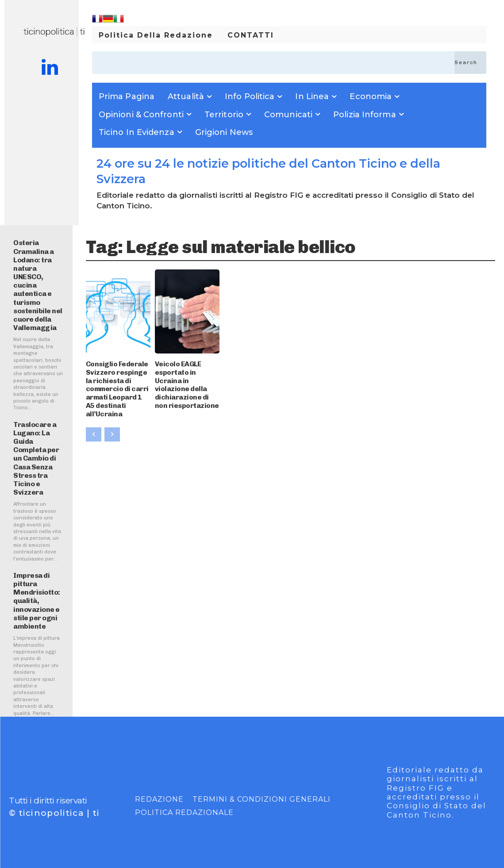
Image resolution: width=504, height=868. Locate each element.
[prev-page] (94, 421)
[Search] (470, 63)
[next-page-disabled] (112, 421)
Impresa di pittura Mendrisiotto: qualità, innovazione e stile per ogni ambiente (37, 601)
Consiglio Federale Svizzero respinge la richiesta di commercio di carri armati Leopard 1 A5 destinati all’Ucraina (116, 382)
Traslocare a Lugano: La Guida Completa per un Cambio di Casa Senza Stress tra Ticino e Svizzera (36, 459)
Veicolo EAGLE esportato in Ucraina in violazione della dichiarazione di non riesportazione (186, 378)
